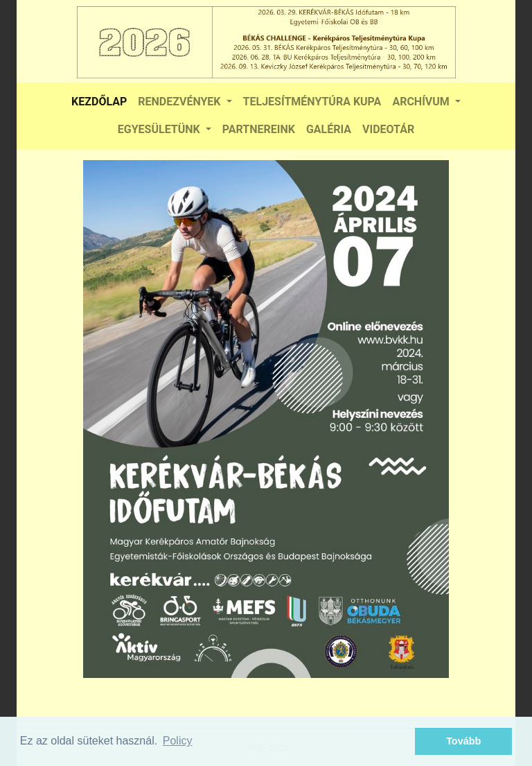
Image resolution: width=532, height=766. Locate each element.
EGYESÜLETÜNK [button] (160, 129)
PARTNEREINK (259, 129)
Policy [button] (178, 741)
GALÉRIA (329, 129)
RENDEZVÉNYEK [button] (180, 102)
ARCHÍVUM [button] (422, 102)
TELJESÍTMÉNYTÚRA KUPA (312, 102)
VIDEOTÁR (388, 129)
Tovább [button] (463, 741)
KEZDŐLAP (99, 102)
